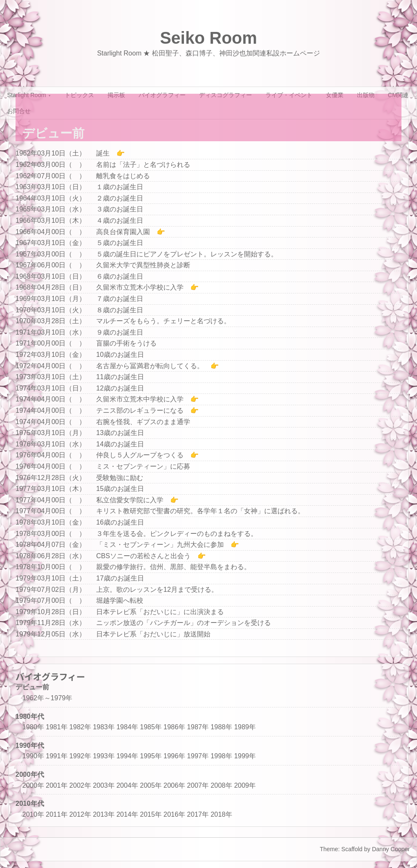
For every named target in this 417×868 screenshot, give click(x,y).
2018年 (221, 814)
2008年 (221, 785)
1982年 (80, 727)
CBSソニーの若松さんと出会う (143, 556)
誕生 (103, 153)
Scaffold (352, 849)
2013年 (104, 814)
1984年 (127, 727)
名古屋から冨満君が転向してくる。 (150, 366)
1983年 (104, 727)
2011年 (57, 814)
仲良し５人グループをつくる (140, 455)
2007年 (198, 785)
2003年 (104, 785)
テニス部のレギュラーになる (140, 410)
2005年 (151, 785)
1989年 (245, 727)
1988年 (221, 727)
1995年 (151, 756)
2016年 (174, 814)
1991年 (57, 756)
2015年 (151, 814)
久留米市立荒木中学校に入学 (140, 399)
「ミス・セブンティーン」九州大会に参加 (160, 545)
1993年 (104, 756)
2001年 (57, 785)
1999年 (245, 756)
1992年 (80, 756)
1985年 (151, 727)
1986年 (174, 727)
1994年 (127, 756)
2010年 (33, 814)
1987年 (198, 727)
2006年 (174, 785)
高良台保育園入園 (123, 232)
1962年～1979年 (47, 698)
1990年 (33, 756)
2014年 (127, 814)
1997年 (198, 756)
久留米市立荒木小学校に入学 (140, 287)
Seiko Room (208, 38)
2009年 (245, 785)
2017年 (198, 814)
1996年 (174, 756)
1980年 (33, 727)
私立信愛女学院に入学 (130, 500)
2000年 (33, 785)
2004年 (127, 785)
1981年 (57, 727)
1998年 (221, 756)
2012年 (80, 814)
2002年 (80, 785)
